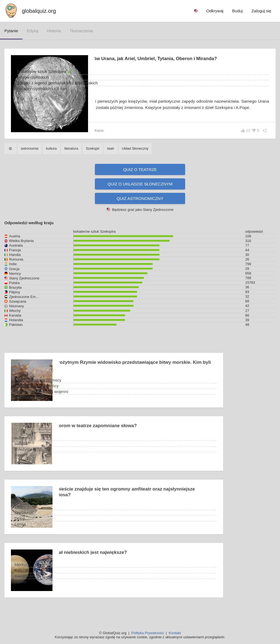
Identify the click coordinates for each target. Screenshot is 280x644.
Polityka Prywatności (148, 633)
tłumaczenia (81, 31)
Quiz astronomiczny (140, 206)
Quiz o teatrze (140, 177)
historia (54, 31)
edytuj (33, 31)
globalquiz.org (39, 11)
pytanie (11, 31)
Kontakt (175, 633)
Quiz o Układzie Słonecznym (140, 192)
